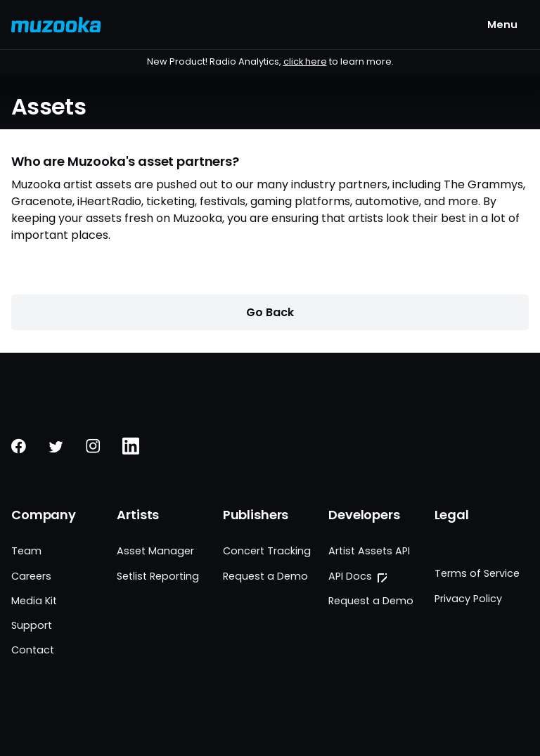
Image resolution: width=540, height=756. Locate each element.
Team (26, 551)
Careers (31, 576)
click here (305, 61)
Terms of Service (477, 573)
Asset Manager (155, 551)
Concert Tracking (267, 551)
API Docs (350, 576)
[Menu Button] (502, 25)
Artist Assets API (369, 551)
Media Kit (34, 601)
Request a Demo (265, 576)
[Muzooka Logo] (56, 25)
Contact (33, 650)
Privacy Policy (468, 599)
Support (32, 625)
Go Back (270, 312)
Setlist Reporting (158, 576)
